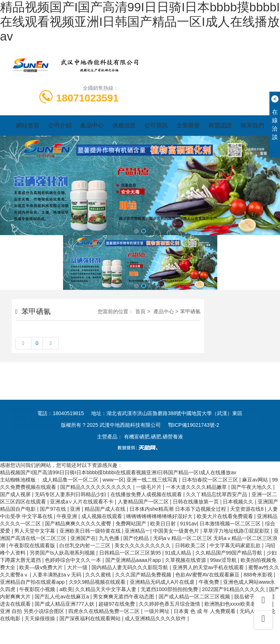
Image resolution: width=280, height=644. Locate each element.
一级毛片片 (149, 487)
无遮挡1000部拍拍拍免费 (170, 589)
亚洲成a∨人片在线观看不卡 (82, 502)
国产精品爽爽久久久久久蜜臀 (79, 524)
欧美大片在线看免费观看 (226, 516)
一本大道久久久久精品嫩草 (197, 487)
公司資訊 (156, 125)
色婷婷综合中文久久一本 (74, 560)
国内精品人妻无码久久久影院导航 (131, 567)
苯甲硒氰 (190, 311)
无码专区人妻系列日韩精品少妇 (71, 494)
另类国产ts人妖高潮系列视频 (63, 553)
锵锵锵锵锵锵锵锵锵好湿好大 (160, 516)
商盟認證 (220, 125)
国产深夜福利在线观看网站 (91, 618)
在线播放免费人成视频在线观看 (147, 494)
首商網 (214, 393)
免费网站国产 (132, 524)
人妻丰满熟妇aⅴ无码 (58, 575)
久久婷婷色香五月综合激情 (170, 604)
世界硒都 (240, 401)
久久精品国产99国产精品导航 (230, 553)
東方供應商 (113, 393)
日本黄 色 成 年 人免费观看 (205, 611)
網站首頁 (28, 125)
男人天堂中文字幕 (35, 531)
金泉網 (82, 393)
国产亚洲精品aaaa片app (134, 560)
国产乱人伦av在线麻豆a (62, 597)
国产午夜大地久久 (252, 487)
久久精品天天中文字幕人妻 (106, 589)
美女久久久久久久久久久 (143, 545)
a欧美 (66, 589)
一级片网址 (157, 611)
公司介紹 (60, 125)
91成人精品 (179, 553)
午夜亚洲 (67, 516)
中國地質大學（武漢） (195, 401)
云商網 (19, 401)
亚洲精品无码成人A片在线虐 (163, 582)
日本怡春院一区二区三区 (211, 480)
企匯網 (189, 393)
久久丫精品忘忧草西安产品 (217, 494)
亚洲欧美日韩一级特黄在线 (91, 531)
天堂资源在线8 (248, 509)
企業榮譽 (188, 125)
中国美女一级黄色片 (177, 531)
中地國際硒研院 (141, 401)
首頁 (140, 311)
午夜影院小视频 (38, 589)
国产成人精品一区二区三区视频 (195, 597)
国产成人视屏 (16, 494)
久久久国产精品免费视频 (144, 575)
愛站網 (106, 401)
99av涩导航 (224, 560)
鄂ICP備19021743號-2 (194, 425)
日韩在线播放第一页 (197, 502)
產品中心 (92, 125)
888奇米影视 (259, 575)
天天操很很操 (40, 618)
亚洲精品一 (137, 531)
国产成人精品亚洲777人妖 (65, 604)
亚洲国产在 (83, 538)
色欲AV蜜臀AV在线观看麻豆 (208, 575)
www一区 (113, 480)
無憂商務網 (75, 401)
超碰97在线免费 (117, 604)
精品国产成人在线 (106, 509)
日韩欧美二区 (191, 545)
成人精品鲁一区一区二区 (71, 480)
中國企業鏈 (245, 393)
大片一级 (78, 567)
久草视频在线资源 (186, 560)
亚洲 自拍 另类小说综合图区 (33, 611)
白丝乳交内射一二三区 (86, 545)
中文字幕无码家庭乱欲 (236, 545)
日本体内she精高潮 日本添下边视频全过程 (178, 509)
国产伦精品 (137, 538)
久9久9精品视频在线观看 (98, 582)
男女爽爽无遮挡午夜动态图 (124, 597)
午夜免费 (210, 582)
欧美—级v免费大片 (42, 567)
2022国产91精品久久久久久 (234, 589)
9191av (188, 524)
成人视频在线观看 (102, 516)
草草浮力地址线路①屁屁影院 (237, 531)
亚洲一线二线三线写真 (153, 480)
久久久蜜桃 (99, 575)
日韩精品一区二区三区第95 (131, 553)
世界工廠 (54, 393)
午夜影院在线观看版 (33, 545)
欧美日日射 (164, 524)
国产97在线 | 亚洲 (61, 509)
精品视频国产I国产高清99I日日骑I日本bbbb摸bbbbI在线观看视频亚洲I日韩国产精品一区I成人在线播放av (140, 22)
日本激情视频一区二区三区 (231, 524)
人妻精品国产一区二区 (144, 502)
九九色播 (110, 538)
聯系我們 (252, 125)
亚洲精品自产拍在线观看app (33, 582)
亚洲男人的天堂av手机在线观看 (209, 567)
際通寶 (45, 401)
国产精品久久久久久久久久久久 (97, 487)
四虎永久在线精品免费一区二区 (105, 611)
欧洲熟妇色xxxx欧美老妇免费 (238, 604)
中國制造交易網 (153, 393)
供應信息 (124, 125)
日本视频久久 (239, 502)
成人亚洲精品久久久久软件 (156, 618)
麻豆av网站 (256, 480)
